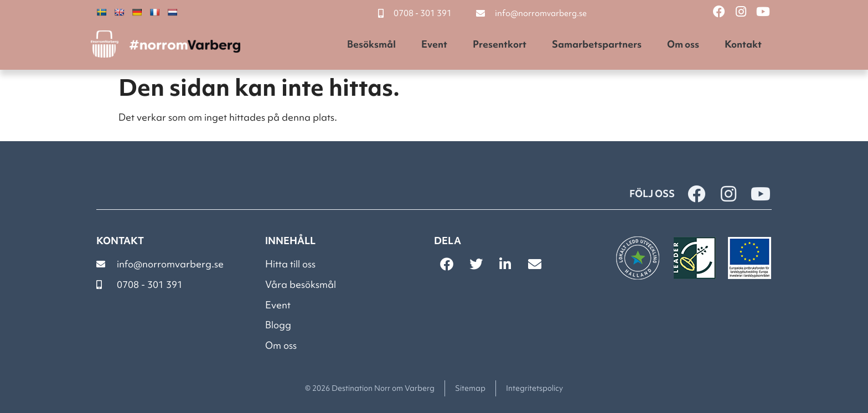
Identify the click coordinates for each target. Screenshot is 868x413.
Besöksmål (371, 44)
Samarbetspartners (597, 44)
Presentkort (500, 44)
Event (434, 44)
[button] (446, 264)
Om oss (683, 44)
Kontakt (743, 44)
